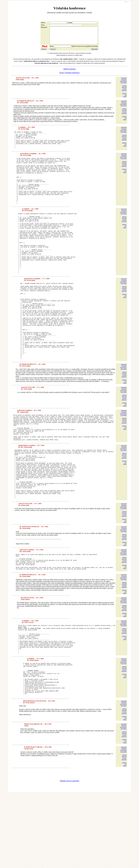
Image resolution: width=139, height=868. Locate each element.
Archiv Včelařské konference (70, 76)
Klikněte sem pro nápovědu (69, 855)
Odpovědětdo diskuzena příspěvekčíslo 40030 (123, 456)
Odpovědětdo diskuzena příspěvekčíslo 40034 (123, 497)
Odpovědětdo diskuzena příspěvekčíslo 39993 (123, 228)
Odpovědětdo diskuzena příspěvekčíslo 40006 (123, 433)
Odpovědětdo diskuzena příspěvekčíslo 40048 (123, 565)
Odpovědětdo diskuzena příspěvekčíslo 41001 (123, 729)
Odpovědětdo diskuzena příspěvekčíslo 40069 (123, 685)
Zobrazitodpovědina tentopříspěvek (124, 91)
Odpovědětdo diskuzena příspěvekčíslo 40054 (123, 611)
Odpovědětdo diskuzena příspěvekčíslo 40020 (123, 309)
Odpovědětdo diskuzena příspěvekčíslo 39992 (123, 163)
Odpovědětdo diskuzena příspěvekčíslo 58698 (123, 824)
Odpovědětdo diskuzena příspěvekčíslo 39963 (123, 84)
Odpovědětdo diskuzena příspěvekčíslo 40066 (123, 662)
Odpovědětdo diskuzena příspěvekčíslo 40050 (123, 588)
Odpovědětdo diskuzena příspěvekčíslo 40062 (123, 639)
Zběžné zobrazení (69, 72)
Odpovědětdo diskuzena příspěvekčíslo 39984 (123, 133)
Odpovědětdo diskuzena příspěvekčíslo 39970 (123, 107)
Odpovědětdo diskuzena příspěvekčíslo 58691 (123, 778)
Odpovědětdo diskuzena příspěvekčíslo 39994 (123, 410)
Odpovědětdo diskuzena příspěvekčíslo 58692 (123, 801)
